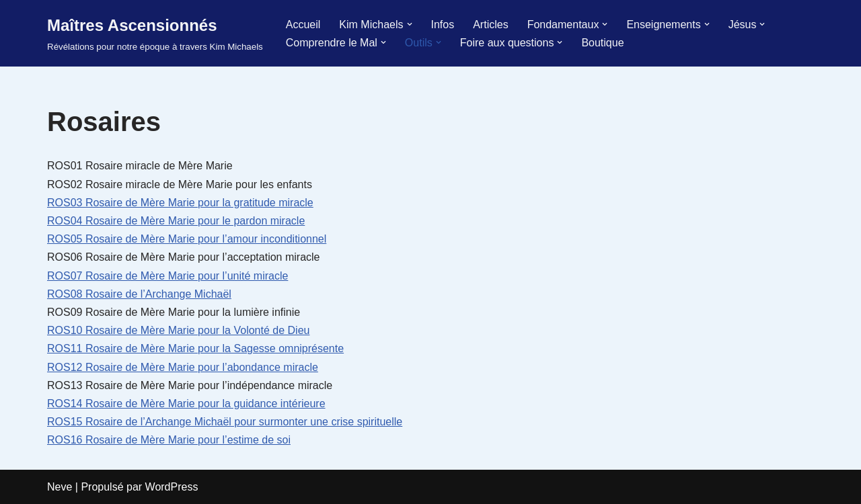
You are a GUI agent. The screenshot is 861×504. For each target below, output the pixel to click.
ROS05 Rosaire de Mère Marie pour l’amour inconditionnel (187, 239)
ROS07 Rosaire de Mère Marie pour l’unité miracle (167, 276)
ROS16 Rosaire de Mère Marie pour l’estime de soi (169, 440)
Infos (443, 25)
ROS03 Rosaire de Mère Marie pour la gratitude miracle (180, 203)
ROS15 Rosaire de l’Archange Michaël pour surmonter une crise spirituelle (225, 422)
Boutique (602, 43)
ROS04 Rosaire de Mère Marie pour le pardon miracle (176, 221)
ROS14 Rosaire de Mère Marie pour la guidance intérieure (186, 404)
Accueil (303, 25)
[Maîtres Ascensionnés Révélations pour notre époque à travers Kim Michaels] (155, 33)
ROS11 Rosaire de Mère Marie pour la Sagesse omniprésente (195, 348)
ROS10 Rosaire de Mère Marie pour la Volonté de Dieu (178, 330)
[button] (410, 24)
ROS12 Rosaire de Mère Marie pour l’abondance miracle (183, 367)
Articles (490, 25)
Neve (60, 487)
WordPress (172, 487)
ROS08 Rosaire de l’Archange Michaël (139, 294)
